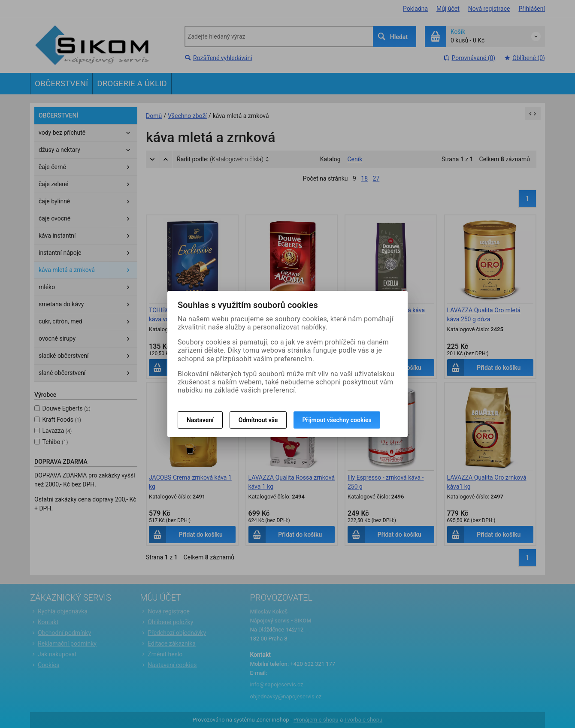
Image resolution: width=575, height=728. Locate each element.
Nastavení (200, 420)
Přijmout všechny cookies (337, 420)
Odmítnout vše (258, 420)
